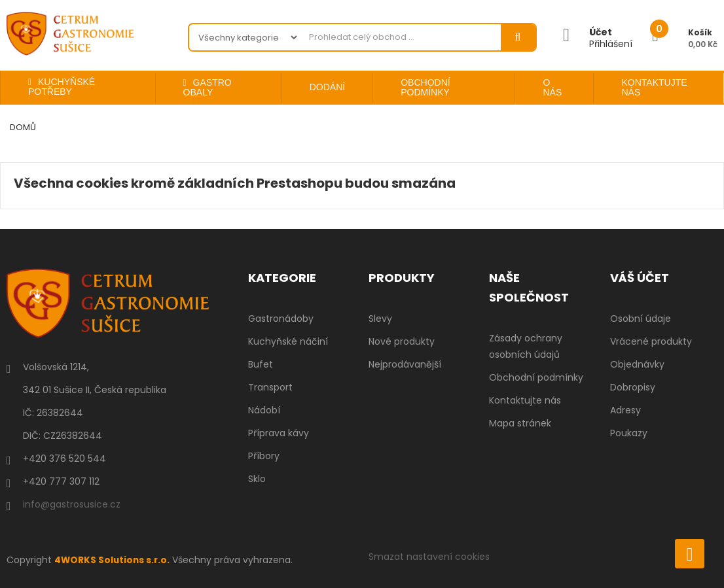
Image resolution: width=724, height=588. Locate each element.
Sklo (257, 479)
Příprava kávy (279, 433)
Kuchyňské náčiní (288, 341)
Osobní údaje (641, 319)
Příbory (264, 456)
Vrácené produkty (651, 341)
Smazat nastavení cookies (429, 557)
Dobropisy (633, 387)
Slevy (380, 319)
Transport (270, 387)
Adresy (625, 410)
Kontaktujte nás (525, 400)
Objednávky (637, 364)
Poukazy (629, 433)
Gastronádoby (281, 319)
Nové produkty (402, 341)
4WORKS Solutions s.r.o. (113, 560)
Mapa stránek (520, 423)
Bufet (261, 364)
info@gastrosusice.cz (72, 504)
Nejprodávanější (405, 364)
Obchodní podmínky (536, 377)
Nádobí (264, 410)
